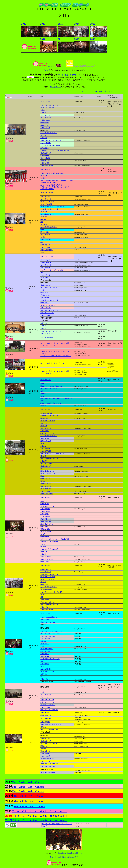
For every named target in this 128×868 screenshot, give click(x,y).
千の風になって (45, 245)
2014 (77, 24)
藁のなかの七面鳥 (46, 441)
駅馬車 (43, 230)
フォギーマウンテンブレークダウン (51, 724)
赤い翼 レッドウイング (48, 474)
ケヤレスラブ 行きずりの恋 (49, 549)
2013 (93, 24)
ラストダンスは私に (47, 464)
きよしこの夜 (45, 163)
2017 (24, 24)
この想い (43, 178)
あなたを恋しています (47, 506)
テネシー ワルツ (46, 557)
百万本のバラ (45, 481)
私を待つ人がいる (46, 262)
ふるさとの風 (45, 431)
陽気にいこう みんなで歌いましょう (52, 386)
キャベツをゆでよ (46, 656)
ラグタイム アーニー (47, 256)
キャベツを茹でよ (46, 438)
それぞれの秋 (45, 298)
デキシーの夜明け (46, 240)
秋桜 (42, 242)
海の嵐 (43, 384)
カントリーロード (46, 199)
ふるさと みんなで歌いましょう (51, 403)
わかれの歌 (44, 552)
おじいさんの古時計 (47, 204)
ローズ (43, 534)
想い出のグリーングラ (47, 108)
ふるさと (43, 252)
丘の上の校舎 (45, 620)
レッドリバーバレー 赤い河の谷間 (51, 592)
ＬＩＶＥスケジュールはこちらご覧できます (95, 91)
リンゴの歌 (44, 176)
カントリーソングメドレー (49, 133)
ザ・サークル (56, 87)
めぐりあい (44, 323)
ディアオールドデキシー (48, 705)
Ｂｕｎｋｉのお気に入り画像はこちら (64, 857)
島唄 (42, 597)
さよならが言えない (47, 250)
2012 (43, 39)
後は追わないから (46, 153)
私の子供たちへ (45, 651)
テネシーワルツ (45, 161)
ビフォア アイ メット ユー (50, 634)
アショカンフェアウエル (48, 602)
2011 (60, 39)
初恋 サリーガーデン (47, 313)
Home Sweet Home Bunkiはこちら (70, 853)
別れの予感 (44, 224)
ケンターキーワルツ (47, 275)
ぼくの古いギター (46, 484)
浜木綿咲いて (45, 504)
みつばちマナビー (46, 532)
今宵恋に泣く (45, 110)
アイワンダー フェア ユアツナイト (52, 631)
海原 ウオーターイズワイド (49, 310)
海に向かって (45, 293)
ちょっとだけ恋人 (46, 669)
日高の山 (43, 727)
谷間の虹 (43, 219)
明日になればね (45, 529)
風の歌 (43, 396)
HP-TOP (44, 66)
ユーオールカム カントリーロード (54, 363)
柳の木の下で (45, 123)
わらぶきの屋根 (45, 235)
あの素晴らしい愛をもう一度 (49, 209)
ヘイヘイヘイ (45, 544)
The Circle (47, 70)
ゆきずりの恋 (45, 664)
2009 (93, 39)
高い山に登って (45, 751)
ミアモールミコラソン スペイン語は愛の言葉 (55, 150)
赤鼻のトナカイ (45, 128)
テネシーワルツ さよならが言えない (52, 173)
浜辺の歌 (43, 547)
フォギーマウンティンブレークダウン (52, 207)
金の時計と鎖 (45, 156)
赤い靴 (43, 443)
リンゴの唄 (44, 423)
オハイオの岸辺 (45, 516)
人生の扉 (43, 641)
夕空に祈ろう (45, 217)
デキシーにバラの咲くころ (49, 617)
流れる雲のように (46, 380)
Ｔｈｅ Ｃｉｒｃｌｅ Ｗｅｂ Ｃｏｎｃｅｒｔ (39, 811)
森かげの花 (44, 666)
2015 (60, 24)
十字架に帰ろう (45, 120)
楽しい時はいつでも (47, 489)
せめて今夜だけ (45, 158)
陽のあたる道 (45, 232)
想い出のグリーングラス (48, 202)
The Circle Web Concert (28, 782)
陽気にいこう (45, 303)
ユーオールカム (45, 101)
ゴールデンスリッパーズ (48, 305)
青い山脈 (43, 456)
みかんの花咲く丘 (46, 451)
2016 (43, 24)
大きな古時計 (45, 514)
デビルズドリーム (46, 519)
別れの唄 (43, 394)
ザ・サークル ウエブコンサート (71, 75)
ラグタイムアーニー (47, 193)
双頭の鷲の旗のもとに (47, 214)
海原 (42, 222)
